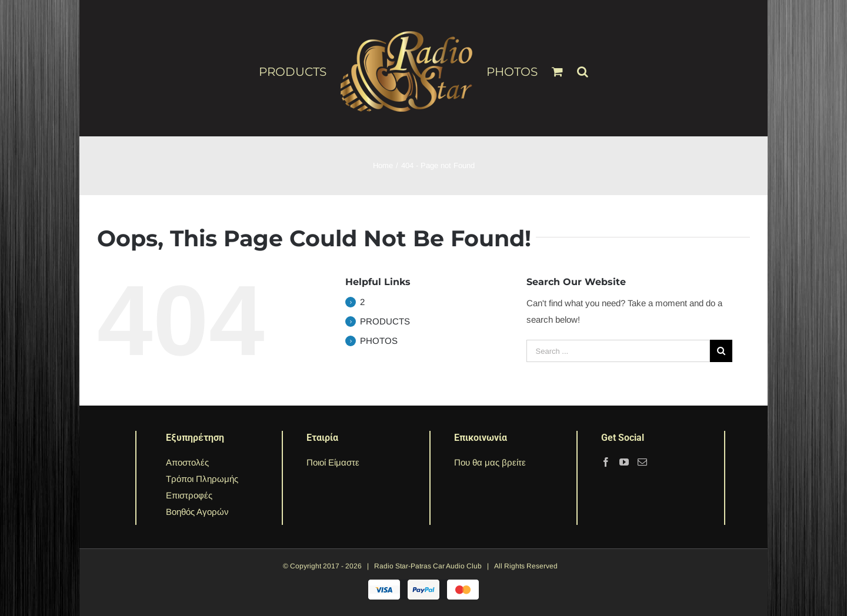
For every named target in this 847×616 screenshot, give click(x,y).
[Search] (583, 66)
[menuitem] (300, 71)
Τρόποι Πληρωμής (202, 479)
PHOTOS (379, 341)
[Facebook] (606, 462)
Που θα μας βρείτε (490, 462)
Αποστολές (187, 462)
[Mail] (642, 462)
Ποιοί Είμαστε (333, 462)
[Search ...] (618, 351)
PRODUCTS (385, 321)
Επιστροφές (189, 495)
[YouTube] (624, 462)
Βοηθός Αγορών (197, 512)
